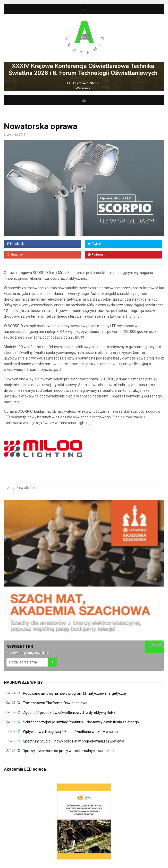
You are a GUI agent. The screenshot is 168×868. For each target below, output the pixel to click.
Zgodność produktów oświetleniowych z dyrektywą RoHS (69, 713)
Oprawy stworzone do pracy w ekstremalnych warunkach (69, 751)
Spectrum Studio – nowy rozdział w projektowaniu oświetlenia (74, 741)
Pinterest (96, 255)
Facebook (15, 244)
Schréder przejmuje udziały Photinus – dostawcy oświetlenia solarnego (81, 722)
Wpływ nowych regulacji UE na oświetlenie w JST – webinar (71, 732)
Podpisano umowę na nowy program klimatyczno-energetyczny (75, 693)
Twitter (95, 244)
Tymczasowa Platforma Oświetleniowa (55, 703)
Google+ (15, 255)
